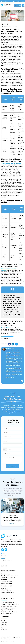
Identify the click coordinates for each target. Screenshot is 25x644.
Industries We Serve (8, 598)
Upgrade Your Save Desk (7, 336)
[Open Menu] (23, 5)
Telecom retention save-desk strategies (11, 164)
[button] (2, 512)
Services (4, 566)
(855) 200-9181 (5, 556)
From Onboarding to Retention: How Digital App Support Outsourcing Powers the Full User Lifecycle (12, 519)
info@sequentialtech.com (7, 561)
